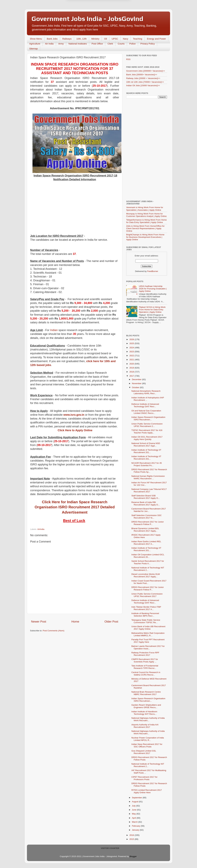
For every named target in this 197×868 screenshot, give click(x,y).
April (134, 818)
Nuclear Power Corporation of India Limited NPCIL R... (148, 739)
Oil (105, 39)
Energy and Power (156, 39)
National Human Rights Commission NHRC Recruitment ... (148, 477)
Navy (125, 39)
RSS (128, 59)
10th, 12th (81, 39)
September (137, 798)
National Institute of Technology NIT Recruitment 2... (148, 569)
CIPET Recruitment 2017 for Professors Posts (144, 778)
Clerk (110, 44)
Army (61, 44)
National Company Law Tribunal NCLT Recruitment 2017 (149, 490)
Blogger (133, 856)
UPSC (115, 39)
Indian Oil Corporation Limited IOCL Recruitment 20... (148, 556)
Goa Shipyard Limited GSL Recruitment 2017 (144, 752)
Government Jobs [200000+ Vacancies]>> (146, 71)
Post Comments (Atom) (54, 631)
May (134, 814)
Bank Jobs (52, 39)
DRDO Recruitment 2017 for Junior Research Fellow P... (148, 523)
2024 (132, 348)
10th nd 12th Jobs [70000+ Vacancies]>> (145, 82)
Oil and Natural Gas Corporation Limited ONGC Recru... (146, 412)
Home (75, 622)
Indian (54, 330)
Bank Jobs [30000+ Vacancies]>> (142, 75)
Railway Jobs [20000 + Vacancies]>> (143, 78)
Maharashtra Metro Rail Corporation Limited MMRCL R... (148, 634)
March (135, 822)
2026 (132, 339)
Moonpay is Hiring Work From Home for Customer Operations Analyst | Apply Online (146, 215)
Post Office (97, 44)
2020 (132, 364)
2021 (132, 360)
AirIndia (41, 529)
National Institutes (78, 44)
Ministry (95, 39)
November (137, 383)
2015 (132, 839)
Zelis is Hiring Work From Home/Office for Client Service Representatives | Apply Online (145, 228)
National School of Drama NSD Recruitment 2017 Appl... (146, 445)
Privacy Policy (148, 44)
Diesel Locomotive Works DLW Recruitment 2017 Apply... (146, 575)
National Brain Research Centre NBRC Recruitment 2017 (146, 693)
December (137, 379)
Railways (67, 39)
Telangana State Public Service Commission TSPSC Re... (146, 621)
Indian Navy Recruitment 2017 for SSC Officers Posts (147, 745)
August (135, 802)
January (136, 830)
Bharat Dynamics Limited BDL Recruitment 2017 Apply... (145, 530)
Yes (114, 16)
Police (132, 44)
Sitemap (33, 49)
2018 (132, 372)
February (136, 826)
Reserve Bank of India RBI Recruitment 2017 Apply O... (146, 503)
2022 (132, 356)
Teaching (138, 39)
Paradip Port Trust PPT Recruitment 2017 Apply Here (148, 641)
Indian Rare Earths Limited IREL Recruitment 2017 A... (146, 543)
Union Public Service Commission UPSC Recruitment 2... (147, 425)
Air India (49, 44)
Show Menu (36, 39)
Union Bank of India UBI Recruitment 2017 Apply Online (148, 628)
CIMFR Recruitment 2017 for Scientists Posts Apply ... (145, 660)
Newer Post (39, 622)
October (136, 387)
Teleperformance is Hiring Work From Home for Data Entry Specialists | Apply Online (146, 221)
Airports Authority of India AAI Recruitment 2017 (145, 726)
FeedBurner (153, 271)
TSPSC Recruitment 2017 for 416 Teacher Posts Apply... (147, 431)
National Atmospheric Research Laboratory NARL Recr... (146, 392)
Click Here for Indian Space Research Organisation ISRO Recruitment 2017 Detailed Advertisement (75, 507)
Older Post (111, 622)
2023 (132, 352)
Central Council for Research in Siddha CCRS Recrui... (146, 674)
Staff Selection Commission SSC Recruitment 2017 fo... (147, 517)
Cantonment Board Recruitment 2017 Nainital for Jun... (149, 510)
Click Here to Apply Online (75, 430)
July (134, 806)
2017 (132, 376)
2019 (132, 368)
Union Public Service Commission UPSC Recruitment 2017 (147, 595)
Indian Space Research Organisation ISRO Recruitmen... (148, 418)
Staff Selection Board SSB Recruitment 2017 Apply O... (146, 497)
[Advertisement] (75, 208)
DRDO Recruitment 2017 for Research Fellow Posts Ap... (149, 471)
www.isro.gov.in (74, 415)
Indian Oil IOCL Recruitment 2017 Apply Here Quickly (147, 438)
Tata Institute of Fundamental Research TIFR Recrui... (145, 667)
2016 (132, 835)
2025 (132, 343)
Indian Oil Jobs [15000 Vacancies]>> (143, 85)
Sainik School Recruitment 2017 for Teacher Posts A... (148, 562)
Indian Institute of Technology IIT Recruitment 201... (146, 451)
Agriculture (35, 44)
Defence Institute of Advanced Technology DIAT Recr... (145, 405)
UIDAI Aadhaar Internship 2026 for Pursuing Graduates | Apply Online (153, 289)
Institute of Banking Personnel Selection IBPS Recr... (145, 615)
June (134, 810)
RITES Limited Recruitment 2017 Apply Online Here (147, 791)
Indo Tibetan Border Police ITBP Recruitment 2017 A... (146, 608)
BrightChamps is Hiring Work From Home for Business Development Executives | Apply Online (145, 237)
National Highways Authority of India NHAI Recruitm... (148, 719)
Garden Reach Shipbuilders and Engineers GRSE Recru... (146, 706)
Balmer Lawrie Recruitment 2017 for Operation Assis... (148, 647)
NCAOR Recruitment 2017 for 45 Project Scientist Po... (147, 464)
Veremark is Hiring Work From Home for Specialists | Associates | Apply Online (145, 209)
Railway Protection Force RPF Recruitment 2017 (145, 654)
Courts (121, 44)
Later (83, 16)
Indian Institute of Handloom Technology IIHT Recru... (144, 713)
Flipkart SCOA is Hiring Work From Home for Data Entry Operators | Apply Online (152, 310)
